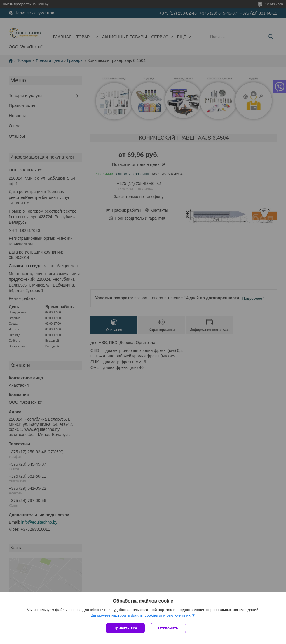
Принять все (125, 628)
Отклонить (168, 628)
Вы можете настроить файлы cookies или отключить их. (141, 615)
